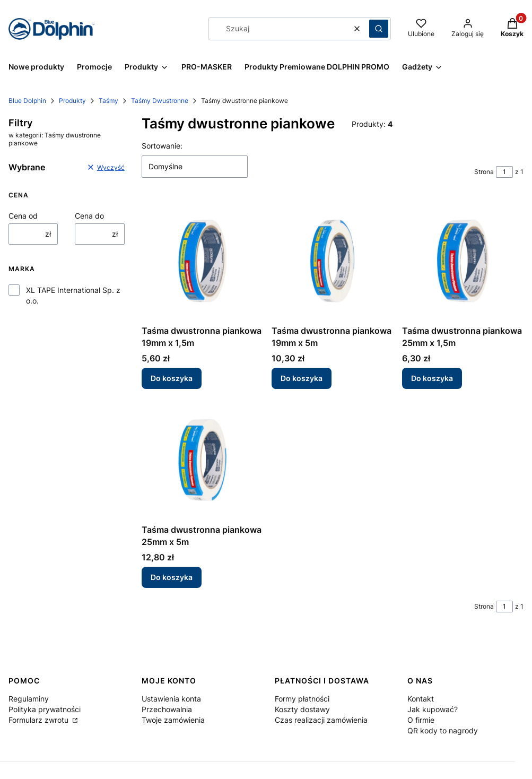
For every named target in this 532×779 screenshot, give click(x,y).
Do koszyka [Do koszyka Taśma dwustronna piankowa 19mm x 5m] (302, 379)
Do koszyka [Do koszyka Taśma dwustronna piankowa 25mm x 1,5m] (432, 379)
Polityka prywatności (45, 709)
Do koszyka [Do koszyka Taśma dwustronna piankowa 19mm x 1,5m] (172, 379)
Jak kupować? (433, 709)
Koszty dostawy (302, 709)
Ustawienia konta (171, 699)
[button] (379, 29)
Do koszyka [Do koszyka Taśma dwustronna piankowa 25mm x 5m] (172, 577)
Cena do (89, 216)
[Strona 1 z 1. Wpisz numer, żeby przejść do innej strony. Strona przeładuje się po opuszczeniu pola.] (504, 172)
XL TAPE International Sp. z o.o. (73, 295)
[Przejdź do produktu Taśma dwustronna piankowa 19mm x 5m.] (332, 260)
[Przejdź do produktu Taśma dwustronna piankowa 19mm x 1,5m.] (202, 260)
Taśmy (108, 101)
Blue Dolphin (27, 101)
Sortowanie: (162, 146)
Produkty (72, 101)
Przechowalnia (167, 709)
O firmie (421, 720)
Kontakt (421, 699)
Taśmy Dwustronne (160, 101)
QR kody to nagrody (443, 730)
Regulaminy (29, 699)
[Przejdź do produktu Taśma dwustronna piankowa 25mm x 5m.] (202, 459)
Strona (484, 172)
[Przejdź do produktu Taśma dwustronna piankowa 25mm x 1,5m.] (463, 260)
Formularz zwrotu (40, 720)
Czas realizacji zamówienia (321, 720)
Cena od (23, 216)
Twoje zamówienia (173, 720)
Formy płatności (302, 699)
